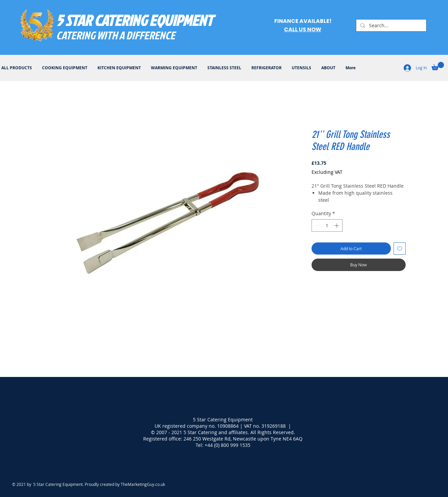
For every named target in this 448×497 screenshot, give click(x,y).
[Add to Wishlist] (400, 248)
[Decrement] (317, 225)
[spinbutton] (327, 225)
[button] (438, 66)
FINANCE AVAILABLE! (303, 21)
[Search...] (391, 26)
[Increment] (337, 225)
